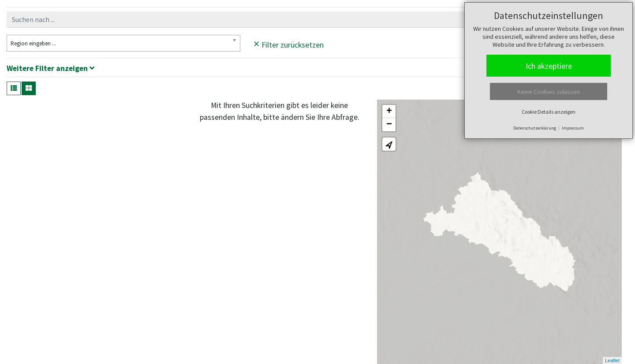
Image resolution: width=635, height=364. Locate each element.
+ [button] (389, 111)
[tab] (317, 70)
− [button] (389, 125)
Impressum (573, 128)
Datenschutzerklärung (535, 128)
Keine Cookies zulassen (549, 92)
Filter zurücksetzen (289, 43)
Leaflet (612, 360)
